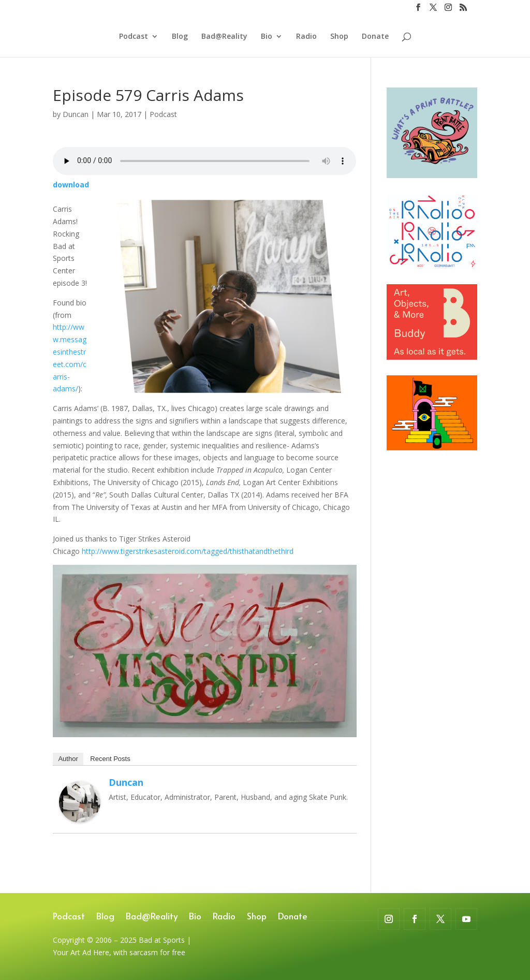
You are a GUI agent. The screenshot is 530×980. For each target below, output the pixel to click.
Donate (375, 37)
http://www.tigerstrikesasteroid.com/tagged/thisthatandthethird (188, 551)
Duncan (76, 114)
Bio (267, 37)
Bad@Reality (224, 37)
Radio (306, 37)
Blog (180, 37)
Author (68, 759)
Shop (339, 37)
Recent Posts (110, 759)
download (71, 185)
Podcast (134, 37)
